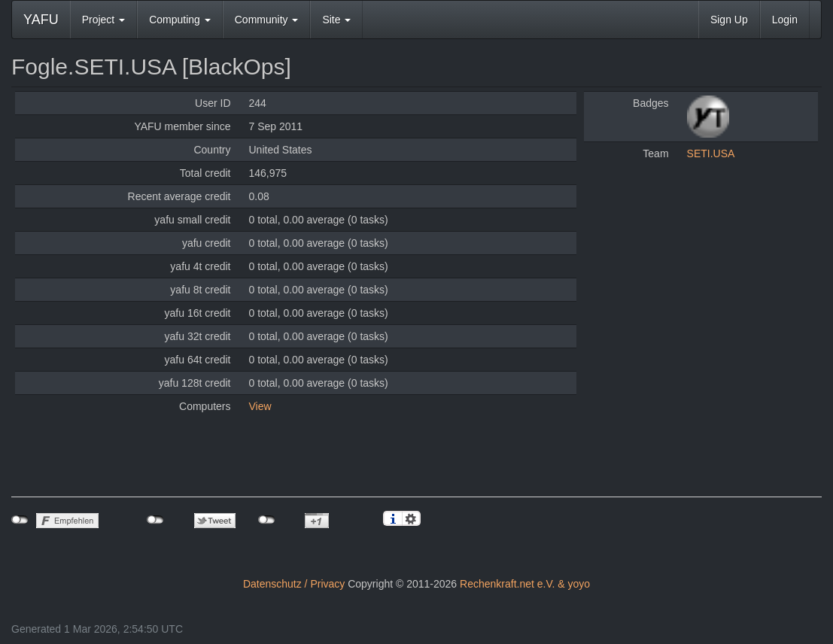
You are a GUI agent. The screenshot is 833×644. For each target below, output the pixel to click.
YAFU (41, 20)
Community (267, 20)
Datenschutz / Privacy (294, 584)
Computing (180, 20)
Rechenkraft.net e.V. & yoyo (525, 584)
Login (785, 20)
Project (103, 20)
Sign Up (729, 20)
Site (336, 20)
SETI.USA (711, 153)
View (260, 406)
